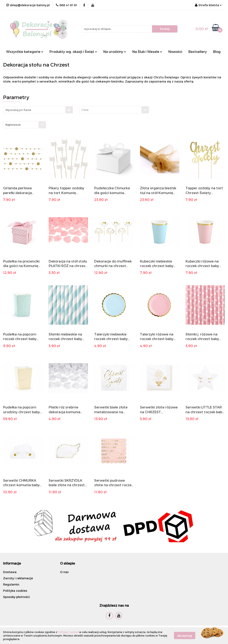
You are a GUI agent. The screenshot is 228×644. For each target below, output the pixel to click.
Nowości (175, 52)
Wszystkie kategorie (25, 52)
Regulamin (11, 584)
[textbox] (110, 110)
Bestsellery (198, 52)
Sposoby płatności (16, 597)
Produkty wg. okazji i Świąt (73, 52)
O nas (64, 572)
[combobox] (114, 110)
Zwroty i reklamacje (18, 578)
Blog (217, 52)
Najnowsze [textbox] (13, 125)
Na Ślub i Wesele (147, 52)
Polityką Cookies (68, 632)
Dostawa (10, 572)
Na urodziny (115, 52)
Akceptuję (185, 636)
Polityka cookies (15, 591)
